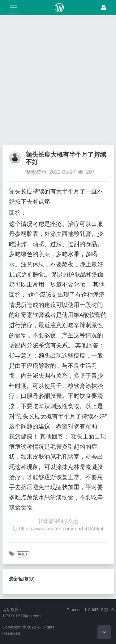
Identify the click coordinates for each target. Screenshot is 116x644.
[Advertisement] (58, 81)
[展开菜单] (13, 8)
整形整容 (36, 172)
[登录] (104, 8)
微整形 (23, 554)
